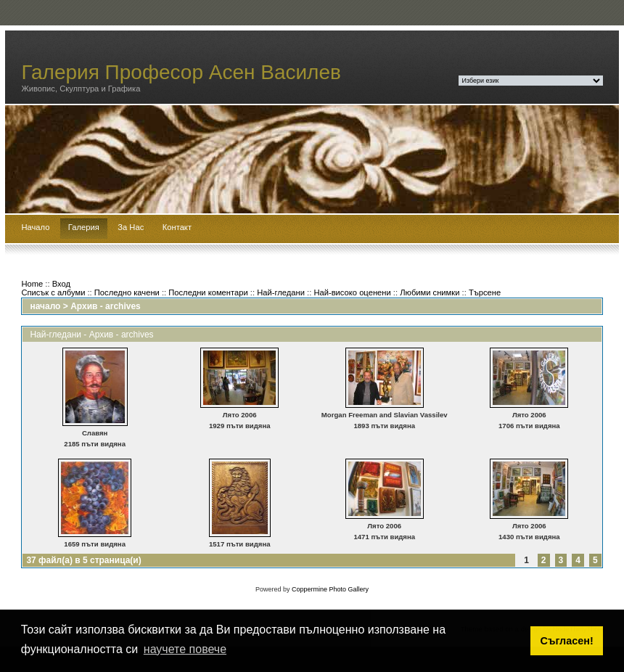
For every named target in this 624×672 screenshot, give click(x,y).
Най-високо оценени (352, 292)
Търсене (485, 292)
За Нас (131, 227)
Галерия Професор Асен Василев (181, 72)
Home (32, 284)
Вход (61, 284)
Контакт (177, 227)
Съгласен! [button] (567, 641)
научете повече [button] (185, 649)
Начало (35, 227)
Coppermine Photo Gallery (330, 589)
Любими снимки (430, 292)
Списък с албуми (53, 292)
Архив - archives (106, 306)
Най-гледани (281, 292)
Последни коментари (208, 292)
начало (45, 306)
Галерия (84, 227)
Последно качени (127, 292)
